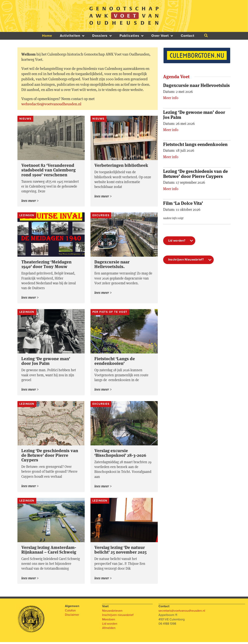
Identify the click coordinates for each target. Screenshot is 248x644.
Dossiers (102, 36)
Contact (188, 36)
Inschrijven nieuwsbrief (118, 617)
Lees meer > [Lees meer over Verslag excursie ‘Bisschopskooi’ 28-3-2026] (103, 488)
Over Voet (162, 36)
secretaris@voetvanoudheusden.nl (182, 612)
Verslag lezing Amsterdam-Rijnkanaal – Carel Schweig (49, 551)
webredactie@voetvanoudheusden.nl (51, 104)
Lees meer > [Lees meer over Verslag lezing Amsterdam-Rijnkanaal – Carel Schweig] (30, 580)
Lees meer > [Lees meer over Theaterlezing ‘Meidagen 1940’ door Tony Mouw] (30, 298)
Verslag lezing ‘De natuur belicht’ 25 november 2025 (121, 551)
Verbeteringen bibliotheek (121, 165)
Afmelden (109, 630)
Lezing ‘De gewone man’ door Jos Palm (46, 362)
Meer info (171, 98)
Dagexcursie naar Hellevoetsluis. (112, 265)
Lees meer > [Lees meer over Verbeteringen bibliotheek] (103, 197)
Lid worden (110, 625)
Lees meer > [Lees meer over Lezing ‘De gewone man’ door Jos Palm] (30, 391)
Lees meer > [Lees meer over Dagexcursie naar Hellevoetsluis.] (103, 293)
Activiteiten (72, 36)
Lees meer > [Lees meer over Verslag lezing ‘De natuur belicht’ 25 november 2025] (103, 580)
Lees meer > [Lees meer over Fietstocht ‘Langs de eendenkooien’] (103, 391)
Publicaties (132, 36)
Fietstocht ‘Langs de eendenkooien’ (115, 362)
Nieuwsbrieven (112, 612)
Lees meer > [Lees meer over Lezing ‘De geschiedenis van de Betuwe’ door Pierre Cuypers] (30, 488)
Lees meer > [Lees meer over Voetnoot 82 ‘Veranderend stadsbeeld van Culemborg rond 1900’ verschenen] (30, 201)
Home (47, 36)
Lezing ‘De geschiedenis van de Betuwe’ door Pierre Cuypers (50, 457)
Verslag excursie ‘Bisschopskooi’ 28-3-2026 (120, 454)
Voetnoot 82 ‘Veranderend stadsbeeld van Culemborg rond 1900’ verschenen (48, 170)
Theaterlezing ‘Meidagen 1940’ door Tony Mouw (46, 265)
